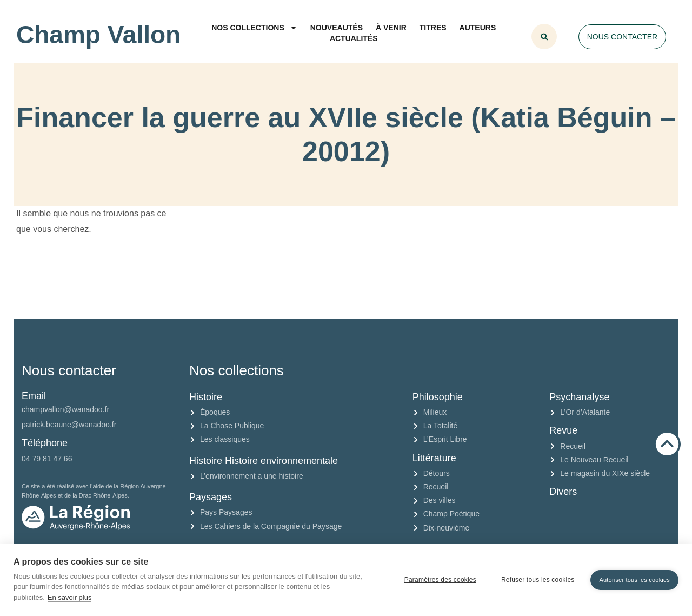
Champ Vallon (98, 35)
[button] (544, 37)
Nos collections (254, 28)
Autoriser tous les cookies (634, 580)
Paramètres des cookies (440, 580)
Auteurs (478, 28)
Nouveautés (337, 28)
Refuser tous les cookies (538, 580)
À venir (391, 28)
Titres (433, 28)
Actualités (354, 38)
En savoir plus (70, 597)
